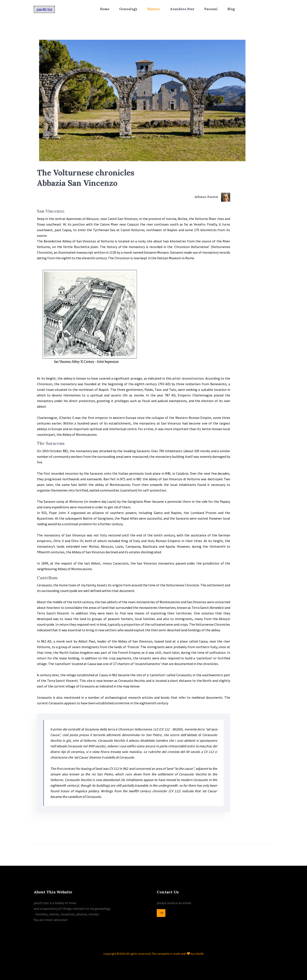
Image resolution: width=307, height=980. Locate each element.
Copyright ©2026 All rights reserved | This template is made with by (149, 954)
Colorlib (199, 954)
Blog (231, 9)
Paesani (211, 9)
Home (105, 9)
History (154, 9)
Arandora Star (182, 9)
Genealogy (128, 9)
